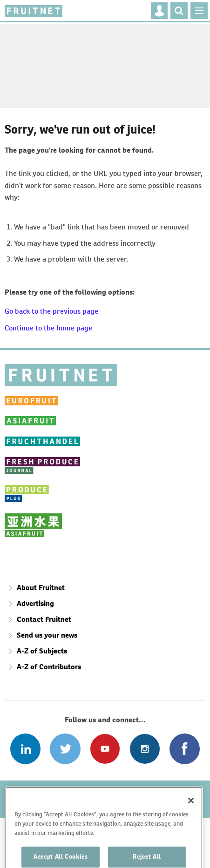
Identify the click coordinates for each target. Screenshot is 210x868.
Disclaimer (86, 793)
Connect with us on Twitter (65, 749)
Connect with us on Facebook (185, 749)
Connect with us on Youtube (105, 749)
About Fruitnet (41, 588)
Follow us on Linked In (25, 749)
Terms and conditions (152, 793)
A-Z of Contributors (49, 667)
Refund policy (34, 793)
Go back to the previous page (51, 311)
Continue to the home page (48, 328)
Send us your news (47, 635)
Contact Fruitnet (44, 619)
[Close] (191, 816)
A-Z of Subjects (42, 651)
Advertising (35, 603)
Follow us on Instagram (145, 749)
